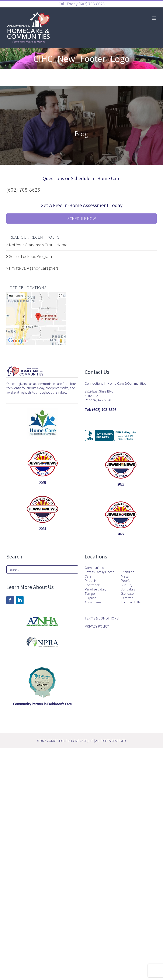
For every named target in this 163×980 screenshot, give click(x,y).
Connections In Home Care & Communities (115, 383)
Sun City (126, 585)
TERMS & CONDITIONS (102, 618)
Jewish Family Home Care (100, 574)
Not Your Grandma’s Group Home (38, 245)
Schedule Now (81, 218)
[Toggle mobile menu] (154, 18)
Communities (94, 568)
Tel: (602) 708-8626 (100, 410)
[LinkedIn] (20, 600)
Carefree (127, 598)
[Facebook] (10, 600)
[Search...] (42, 569)
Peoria (126, 580)
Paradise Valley (95, 589)
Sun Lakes (128, 589)
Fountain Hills (131, 602)
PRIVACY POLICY (97, 626)
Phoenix (91, 580)
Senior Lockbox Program (30, 256)
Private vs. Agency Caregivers (34, 268)
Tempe (90, 593)
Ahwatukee (93, 602)
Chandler (127, 572)
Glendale (127, 593)
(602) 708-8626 (91, 4)
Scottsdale (93, 585)
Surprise (91, 598)
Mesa (125, 576)
